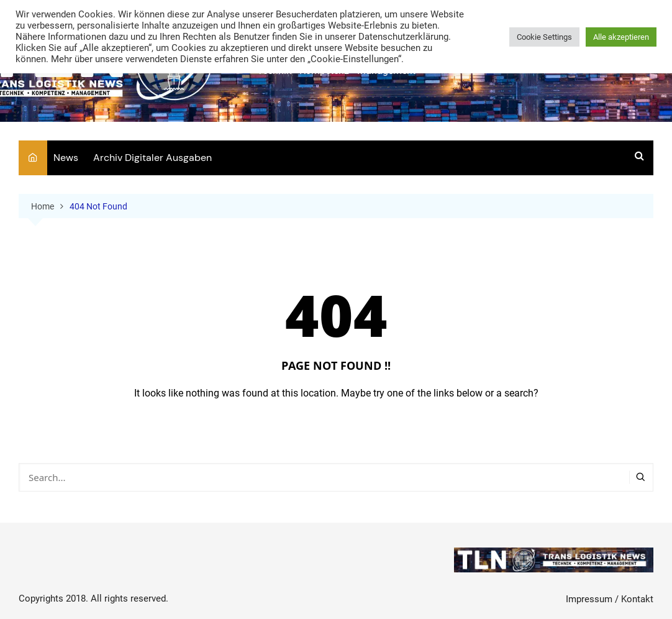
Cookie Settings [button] (544, 37)
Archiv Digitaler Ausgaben (152, 158)
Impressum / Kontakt (610, 599)
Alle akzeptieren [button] (621, 37)
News (66, 158)
